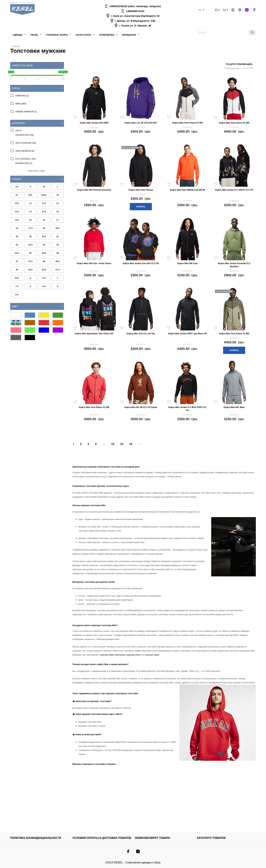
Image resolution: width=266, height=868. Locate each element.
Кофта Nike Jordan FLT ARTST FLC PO (234, 190)
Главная (16, 47)
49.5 (30, 270)
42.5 (30, 245)
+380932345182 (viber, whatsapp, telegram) (135, 6)
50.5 (44, 270)
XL (17, 195)
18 (17, 228)
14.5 (17, 220)
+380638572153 (135, 11)
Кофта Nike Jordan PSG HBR (94, 123)
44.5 (17, 253)
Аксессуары (83, 35)
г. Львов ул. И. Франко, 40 (135, 25)
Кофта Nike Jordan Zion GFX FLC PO (141, 263)
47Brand (22, 96)
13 (30, 212)
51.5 (58, 270)
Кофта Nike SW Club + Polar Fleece (94, 263)
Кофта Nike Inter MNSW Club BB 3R (187, 190)
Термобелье (106, 35)
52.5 (17, 278)
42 (17, 245)
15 (30, 220)
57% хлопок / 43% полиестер (26, 161)
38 (44, 228)
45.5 (44, 253)
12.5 (17, 212)
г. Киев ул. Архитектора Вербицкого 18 (135, 16)
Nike (21, 104)
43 (44, 245)
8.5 (44, 286)
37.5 (30, 228)
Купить (141, 207)
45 (30, 253)
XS (17, 187)
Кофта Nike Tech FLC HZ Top (141, 334)
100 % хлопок (26, 143)
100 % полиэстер (24, 133)
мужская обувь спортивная (113, 655)
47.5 (30, 261)
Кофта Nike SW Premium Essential (94, 190)
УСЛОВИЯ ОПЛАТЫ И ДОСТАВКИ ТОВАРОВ (102, 838)
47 (17, 261)
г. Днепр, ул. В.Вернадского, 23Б (135, 21)
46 (58, 253)
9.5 (17, 295)
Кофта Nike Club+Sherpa (141, 190)
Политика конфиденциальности (36, 838)
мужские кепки (133, 655)
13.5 (44, 212)
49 (17, 270)
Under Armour (26, 112)
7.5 (17, 286)
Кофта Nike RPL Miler (234, 407)
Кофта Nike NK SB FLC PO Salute (141, 407)
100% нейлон (25, 151)
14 (58, 212)
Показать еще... (37, 171)
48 (44, 261)
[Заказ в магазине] (238, 64)
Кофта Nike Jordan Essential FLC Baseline (234, 265)
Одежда (18, 35)
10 (58, 195)
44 (58, 245)
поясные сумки (152, 655)
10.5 (17, 203)
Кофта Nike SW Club (188, 263)
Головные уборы (57, 35)
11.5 (44, 203)
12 (58, 203)
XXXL (44, 195)
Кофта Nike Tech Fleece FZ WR (188, 123)
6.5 (44, 278)
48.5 (58, 261)
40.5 (44, 236)
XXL (30, 195)
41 (58, 236)
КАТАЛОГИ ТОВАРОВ (211, 838)
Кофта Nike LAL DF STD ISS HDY (141, 123)
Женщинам (129, 35)
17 (58, 220)
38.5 (58, 228)
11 (30, 203)
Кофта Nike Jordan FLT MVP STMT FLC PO (187, 409)
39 (17, 236)
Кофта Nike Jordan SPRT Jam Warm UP (188, 334)
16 (44, 220)
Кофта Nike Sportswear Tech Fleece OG (94, 334)
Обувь (34, 35)
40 (30, 236)
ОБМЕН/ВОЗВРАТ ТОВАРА (152, 838)
